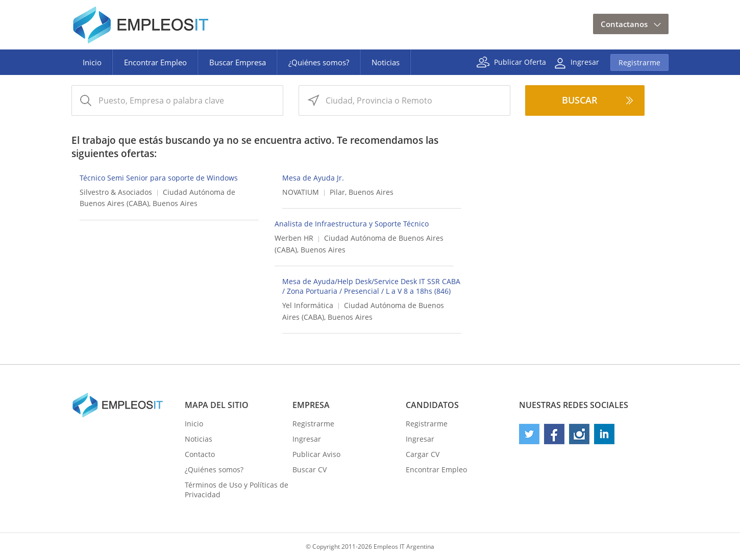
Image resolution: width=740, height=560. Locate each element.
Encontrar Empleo (155, 62)
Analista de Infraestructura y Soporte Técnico (352, 224)
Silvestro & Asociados (116, 192)
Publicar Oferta (520, 61)
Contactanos (624, 24)
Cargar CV (423, 454)
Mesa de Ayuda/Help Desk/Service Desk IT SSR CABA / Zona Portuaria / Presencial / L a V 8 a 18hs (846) (371, 286)
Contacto (200, 454)
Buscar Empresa (238, 62)
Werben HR (294, 238)
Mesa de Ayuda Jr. (313, 178)
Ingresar (585, 61)
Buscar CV (310, 469)
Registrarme (639, 62)
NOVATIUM (301, 192)
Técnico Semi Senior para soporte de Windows (159, 178)
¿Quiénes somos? (319, 62)
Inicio (92, 62)
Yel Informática (308, 305)
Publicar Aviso (316, 454)
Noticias (386, 62)
